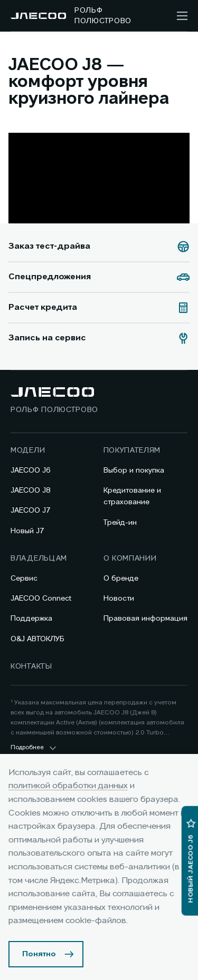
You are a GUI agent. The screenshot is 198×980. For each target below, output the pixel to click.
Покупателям (132, 450)
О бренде (121, 579)
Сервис (24, 579)
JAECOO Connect (41, 599)
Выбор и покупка (134, 471)
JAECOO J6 (31, 471)
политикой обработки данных (68, 786)
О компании (130, 558)
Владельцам (39, 558)
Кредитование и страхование (132, 496)
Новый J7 (27, 531)
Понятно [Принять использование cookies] (39, 954)
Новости (119, 599)
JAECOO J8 (31, 491)
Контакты (31, 667)
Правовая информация (145, 619)
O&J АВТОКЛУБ (37, 639)
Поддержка (31, 619)
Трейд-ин (120, 523)
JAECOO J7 (31, 511)
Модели (28, 450)
